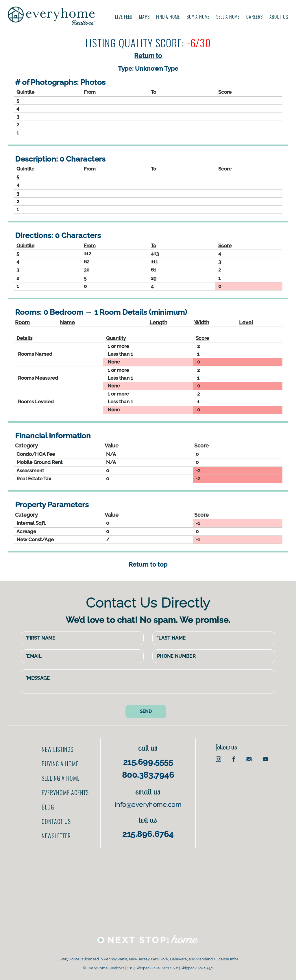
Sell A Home (228, 17)
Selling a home (61, 778)
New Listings (58, 749)
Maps (144, 17)
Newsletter (56, 836)
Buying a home (60, 764)
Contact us (56, 821)
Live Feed (124, 17)
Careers (255, 17)
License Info (226, 959)
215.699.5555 (148, 762)
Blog (48, 807)
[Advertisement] (148, 889)
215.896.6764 (148, 834)
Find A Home (168, 17)
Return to (148, 56)
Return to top (148, 564)
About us (279, 17)
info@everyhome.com (148, 805)
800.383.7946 (148, 775)
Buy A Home (198, 17)
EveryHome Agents (65, 792)
